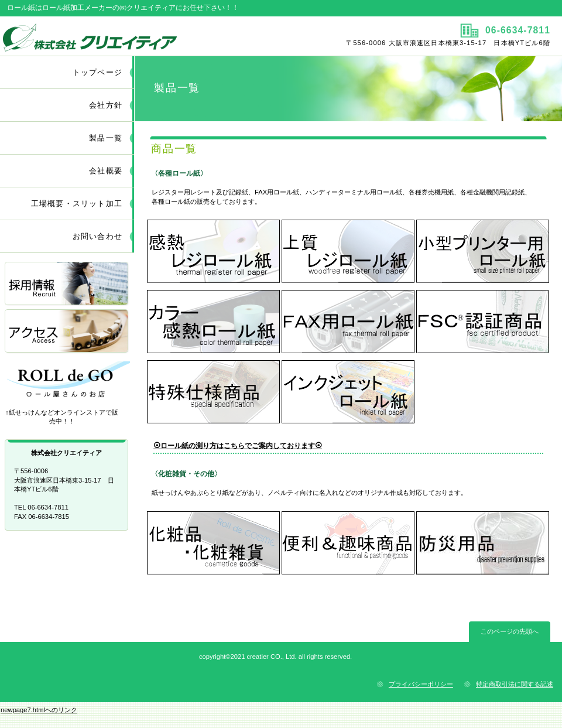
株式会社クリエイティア (139, 36)
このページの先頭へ (510, 631)
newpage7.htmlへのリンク (39, 710)
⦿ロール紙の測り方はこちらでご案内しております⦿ (238, 446)
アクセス (67, 332)
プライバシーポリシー (421, 684)
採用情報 (67, 284)
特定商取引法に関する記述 (515, 684)
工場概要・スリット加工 (77, 204)
